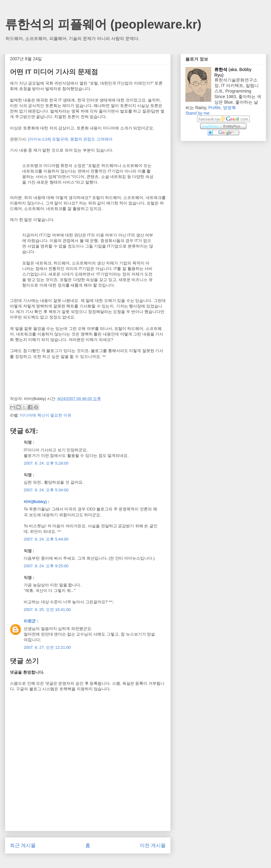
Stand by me (198, 113)
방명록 (229, 108)
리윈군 (30, 621)
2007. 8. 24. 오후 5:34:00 (46, 490)
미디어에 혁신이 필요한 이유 (46, 415)
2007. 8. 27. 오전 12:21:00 (47, 647)
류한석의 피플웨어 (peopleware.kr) (103, 24)
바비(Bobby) (35, 502)
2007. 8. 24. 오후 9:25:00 (46, 566)
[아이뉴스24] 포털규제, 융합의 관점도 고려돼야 (70, 139)
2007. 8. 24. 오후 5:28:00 (46, 463)
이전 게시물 (153, 845)
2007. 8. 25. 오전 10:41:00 (47, 610)
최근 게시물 (23, 845)
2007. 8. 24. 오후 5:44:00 (46, 539)
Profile (214, 108)
